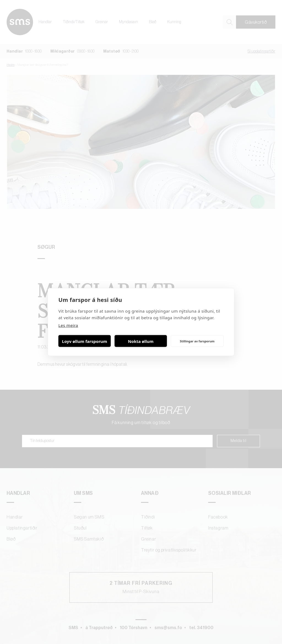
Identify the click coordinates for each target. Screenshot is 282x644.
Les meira (68, 325)
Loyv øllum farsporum (85, 341)
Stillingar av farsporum (197, 341)
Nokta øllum (141, 341)
